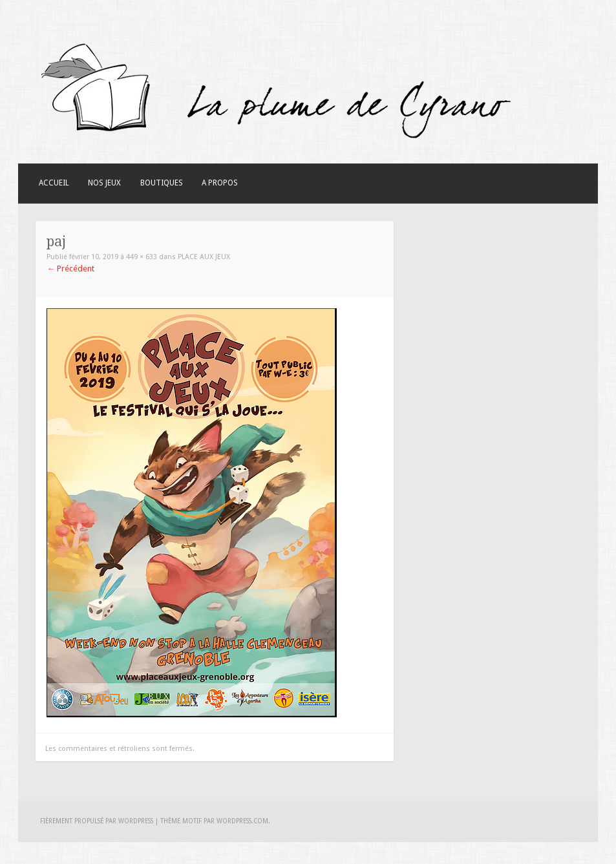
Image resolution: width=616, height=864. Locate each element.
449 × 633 (142, 257)
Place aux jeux (204, 257)
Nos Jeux (104, 183)
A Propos (220, 183)
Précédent (70, 269)
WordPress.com (242, 821)
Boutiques (162, 183)
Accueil (54, 183)
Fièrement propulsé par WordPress (97, 821)
